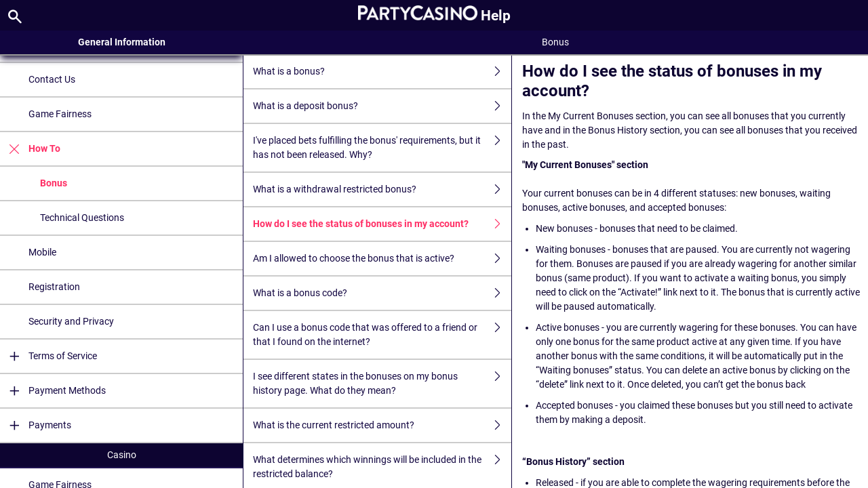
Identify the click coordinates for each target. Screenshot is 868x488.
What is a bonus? (382, 72)
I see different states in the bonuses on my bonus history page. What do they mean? (382, 384)
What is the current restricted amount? (382, 425)
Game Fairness (60, 114)
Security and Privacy (71, 321)
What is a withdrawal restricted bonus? (382, 189)
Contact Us (52, 79)
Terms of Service (48, 356)
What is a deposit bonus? (382, 106)
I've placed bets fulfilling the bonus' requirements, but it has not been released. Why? (382, 148)
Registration (54, 287)
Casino (122, 455)
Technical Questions (82, 218)
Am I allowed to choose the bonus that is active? (382, 259)
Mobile (42, 252)
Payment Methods (53, 391)
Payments (36, 425)
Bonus (54, 183)
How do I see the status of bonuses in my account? (382, 224)
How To (30, 149)
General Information (122, 42)
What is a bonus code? (382, 293)
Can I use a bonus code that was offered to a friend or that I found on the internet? (382, 335)
